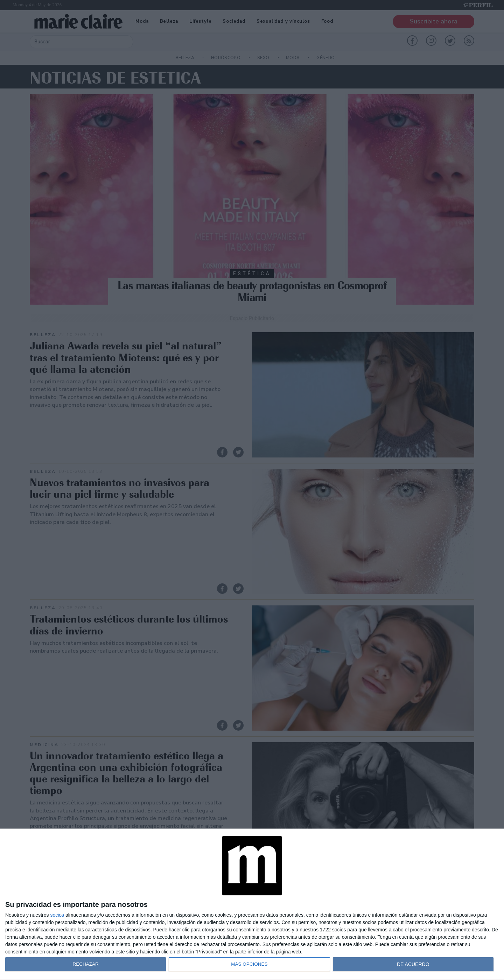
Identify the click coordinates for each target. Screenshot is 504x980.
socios (57, 915)
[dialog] (252, 904)
